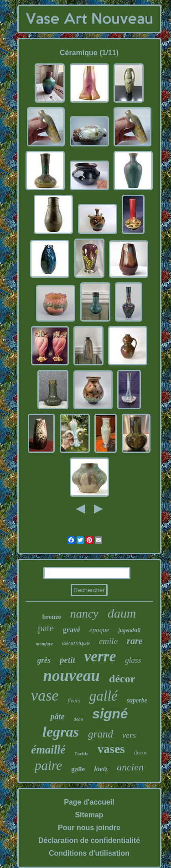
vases (111, 749)
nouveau (72, 676)
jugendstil (129, 630)
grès (44, 660)
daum (122, 613)
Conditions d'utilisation (89, 853)
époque (99, 630)
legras (61, 732)
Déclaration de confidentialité (89, 840)
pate (46, 628)
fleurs (74, 701)
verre (100, 656)
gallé (104, 696)
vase (45, 695)
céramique (76, 643)
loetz (101, 769)
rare (135, 641)
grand (101, 734)
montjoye (44, 644)
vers (129, 735)
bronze (52, 617)
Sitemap (89, 815)
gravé (72, 630)
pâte (57, 717)
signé (110, 714)
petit (67, 660)
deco (78, 719)
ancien (130, 767)
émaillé (48, 750)
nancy (84, 614)
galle (78, 769)
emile (108, 641)
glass (133, 660)
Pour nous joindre (89, 828)
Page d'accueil (89, 802)
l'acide (81, 754)
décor (122, 679)
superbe (137, 700)
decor (141, 752)
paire (48, 765)
